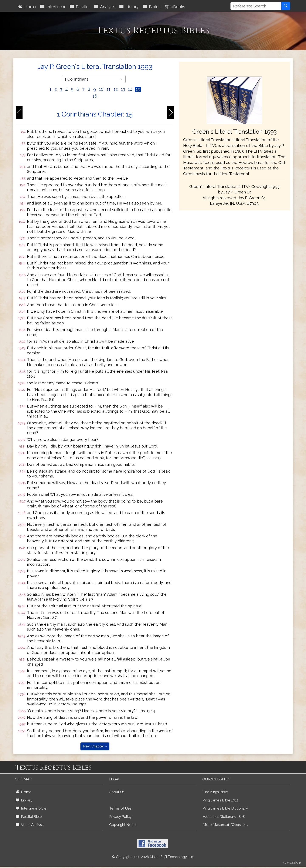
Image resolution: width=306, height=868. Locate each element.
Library (129, 7)
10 (101, 89)
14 (130, 89)
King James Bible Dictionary (225, 808)
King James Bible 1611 (221, 800)
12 (116, 89)
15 (138, 89)
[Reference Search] (256, 6)
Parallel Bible (29, 817)
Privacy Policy (120, 817)
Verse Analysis (30, 825)
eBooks (175, 7)
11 (109, 89)
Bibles (152, 7)
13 (123, 89)
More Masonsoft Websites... (226, 825)
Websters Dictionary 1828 (224, 817)
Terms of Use (120, 808)
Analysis (105, 7)
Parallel (80, 7)
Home (27, 7)
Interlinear (53, 7)
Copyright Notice (123, 825)
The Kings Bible (215, 792)
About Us (117, 792)
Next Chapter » (95, 746)
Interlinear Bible (31, 808)
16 (95, 96)
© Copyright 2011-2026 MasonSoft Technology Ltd (153, 857)
